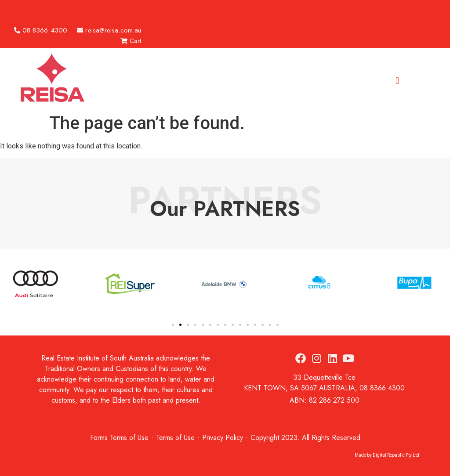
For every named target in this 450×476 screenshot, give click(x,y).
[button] (368, 9)
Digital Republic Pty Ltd (396, 455)
